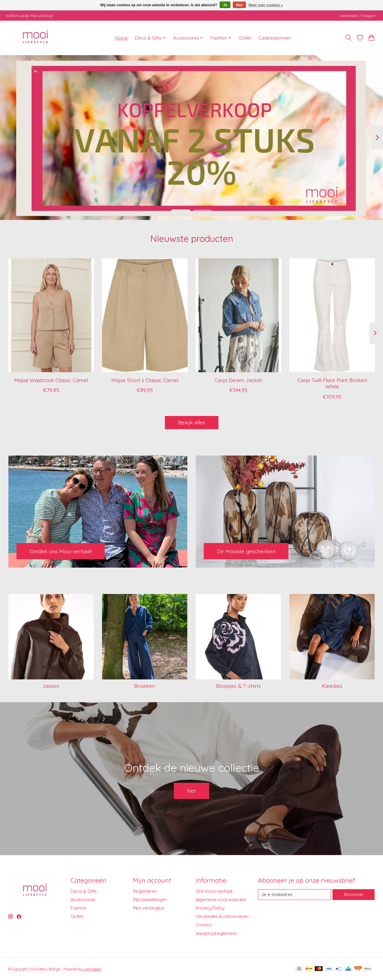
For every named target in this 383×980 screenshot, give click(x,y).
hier (191, 791)
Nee (239, 5)
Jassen (51, 686)
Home (121, 38)
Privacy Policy (210, 908)
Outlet (245, 38)
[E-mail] (294, 895)
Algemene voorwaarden (221, 900)
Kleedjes (332, 686)
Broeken (145, 686)
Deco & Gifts (84, 891)
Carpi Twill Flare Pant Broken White (332, 383)
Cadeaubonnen (275, 38)
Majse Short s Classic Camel (145, 380)
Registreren (145, 891)
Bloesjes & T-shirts (238, 686)
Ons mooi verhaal (214, 891)
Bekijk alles (192, 422)
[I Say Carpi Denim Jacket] (238, 315)
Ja (225, 5)
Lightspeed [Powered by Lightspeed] (92, 969)
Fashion (79, 908)
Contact (204, 925)
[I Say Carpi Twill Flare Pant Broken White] (332, 315)
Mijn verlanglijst (149, 908)
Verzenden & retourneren (222, 916)
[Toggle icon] (348, 38)
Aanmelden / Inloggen (358, 16)
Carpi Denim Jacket (238, 380)
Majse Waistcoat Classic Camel (51, 380)
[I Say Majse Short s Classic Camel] (145, 315)
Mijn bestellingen (150, 900)
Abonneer (354, 894)
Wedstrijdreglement (216, 933)
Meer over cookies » (266, 5)
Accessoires (83, 900)
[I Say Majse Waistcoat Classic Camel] (51, 315)
